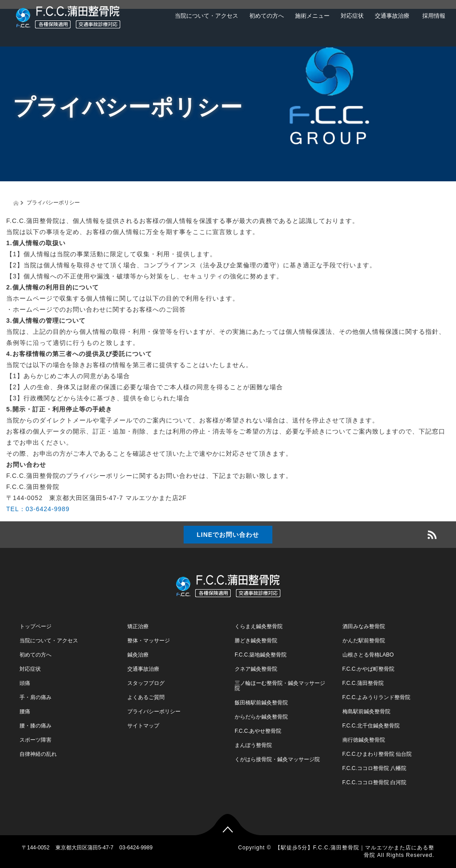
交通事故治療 (392, 16)
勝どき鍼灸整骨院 (256, 641)
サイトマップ (143, 726)
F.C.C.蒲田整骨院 (363, 683)
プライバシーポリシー (154, 712)
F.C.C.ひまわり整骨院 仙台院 (377, 754)
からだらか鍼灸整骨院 (261, 717)
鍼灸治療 (138, 655)
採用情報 (433, 16)
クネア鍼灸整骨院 (256, 669)
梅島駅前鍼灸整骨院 (366, 712)
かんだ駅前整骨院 (364, 641)
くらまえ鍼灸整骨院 (259, 626)
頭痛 (25, 683)
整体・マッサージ (149, 641)
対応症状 (352, 16)
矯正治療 (138, 626)
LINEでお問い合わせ (228, 535)
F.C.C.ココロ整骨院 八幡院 (375, 768)
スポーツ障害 (35, 740)
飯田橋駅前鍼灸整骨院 (261, 703)
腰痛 (25, 712)
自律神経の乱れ (38, 754)
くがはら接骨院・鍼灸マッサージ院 (277, 759)
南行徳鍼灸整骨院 (364, 740)
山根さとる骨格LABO (368, 655)
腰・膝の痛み (35, 726)
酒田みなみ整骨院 (364, 626)
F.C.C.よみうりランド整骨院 (376, 697)
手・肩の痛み (35, 697)
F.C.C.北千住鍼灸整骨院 (371, 726)
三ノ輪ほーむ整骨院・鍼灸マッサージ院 (280, 686)
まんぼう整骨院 (253, 745)
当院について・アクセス (206, 16)
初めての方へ (267, 16)
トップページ (35, 626)
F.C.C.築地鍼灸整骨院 (261, 655)
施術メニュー (312, 16)
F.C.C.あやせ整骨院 (258, 731)
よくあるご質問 (146, 697)
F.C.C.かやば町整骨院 (368, 669)
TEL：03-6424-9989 (38, 509)
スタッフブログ (146, 683)
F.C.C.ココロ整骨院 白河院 (375, 782)
